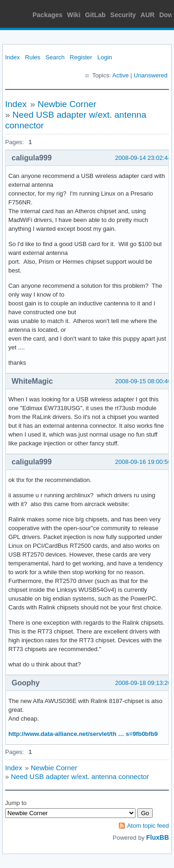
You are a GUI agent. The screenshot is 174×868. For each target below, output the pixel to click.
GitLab (95, 15)
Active (120, 75)
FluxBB (158, 837)
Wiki (74, 15)
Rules (33, 57)
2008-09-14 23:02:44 (143, 158)
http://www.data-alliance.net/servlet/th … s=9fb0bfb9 (83, 734)
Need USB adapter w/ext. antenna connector (80, 776)
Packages (48, 15)
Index (13, 57)
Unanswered (151, 75)
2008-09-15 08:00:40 (143, 381)
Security (123, 15)
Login (105, 57)
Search (55, 57)
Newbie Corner (67, 104)
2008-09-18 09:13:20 (143, 683)
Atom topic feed (148, 826)
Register (81, 57)
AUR (148, 15)
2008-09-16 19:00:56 (143, 462)
